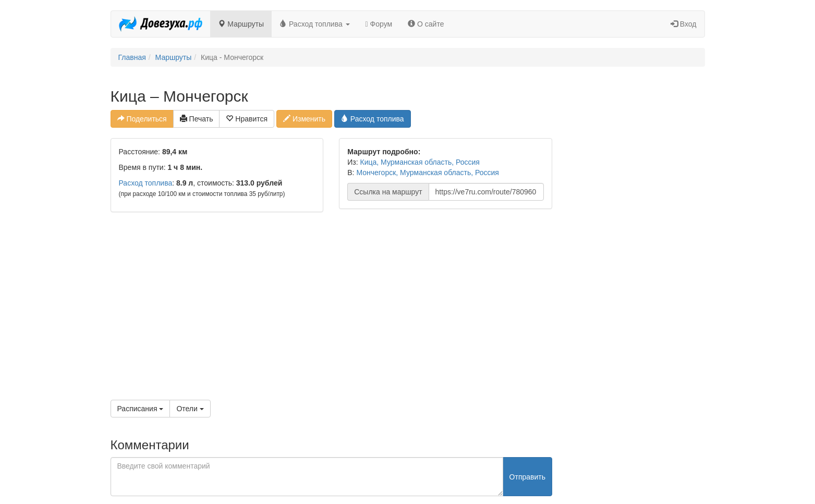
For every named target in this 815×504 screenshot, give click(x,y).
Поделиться (142, 119)
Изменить (304, 119)
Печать (197, 119)
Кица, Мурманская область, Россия (420, 162)
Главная (132, 57)
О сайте (426, 24)
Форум (379, 24)
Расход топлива (315, 24)
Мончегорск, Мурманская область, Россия (428, 173)
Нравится (247, 119)
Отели (190, 409)
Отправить (527, 477)
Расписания (141, 409)
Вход (684, 24)
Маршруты (241, 24)
